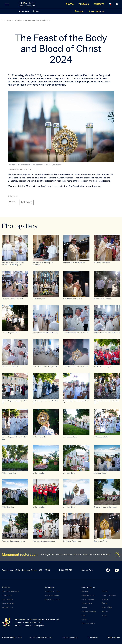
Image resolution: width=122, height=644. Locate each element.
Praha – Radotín (88, 599)
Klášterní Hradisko (88, 595)
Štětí (83, 616)
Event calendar (7, 599)
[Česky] (110, 4)
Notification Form (114, 637)
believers (27, 202)
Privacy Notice (93, 637)
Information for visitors (10, 591)
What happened (8, 603)
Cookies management (70, 637)
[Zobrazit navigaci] (7, 4)
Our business (50, 587)
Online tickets (7, 595)
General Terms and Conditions (41, 637)
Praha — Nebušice (88, 624)
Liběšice (105, 591)
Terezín (105, 612)
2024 (12, 202)
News (9, 20)
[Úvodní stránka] (27, 4)
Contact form (87, 570)
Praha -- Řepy (107, 608)
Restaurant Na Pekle (52, 591)
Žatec (104, 616)
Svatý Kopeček (87, 603)
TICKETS (70, 4)
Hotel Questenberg (52, 595)
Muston (84, 620)
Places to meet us (88, 587)
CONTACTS (99, 4)
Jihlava (84, 608)
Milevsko (105, 599)
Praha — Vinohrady (89, 612)
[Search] (117, 4)
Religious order (7, 608)
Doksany (85, 591)
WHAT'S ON (84, 4)
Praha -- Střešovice (109, 595)
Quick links (6, 587)
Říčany (104, 603)
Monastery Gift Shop (52, 599)
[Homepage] (2, 20)
